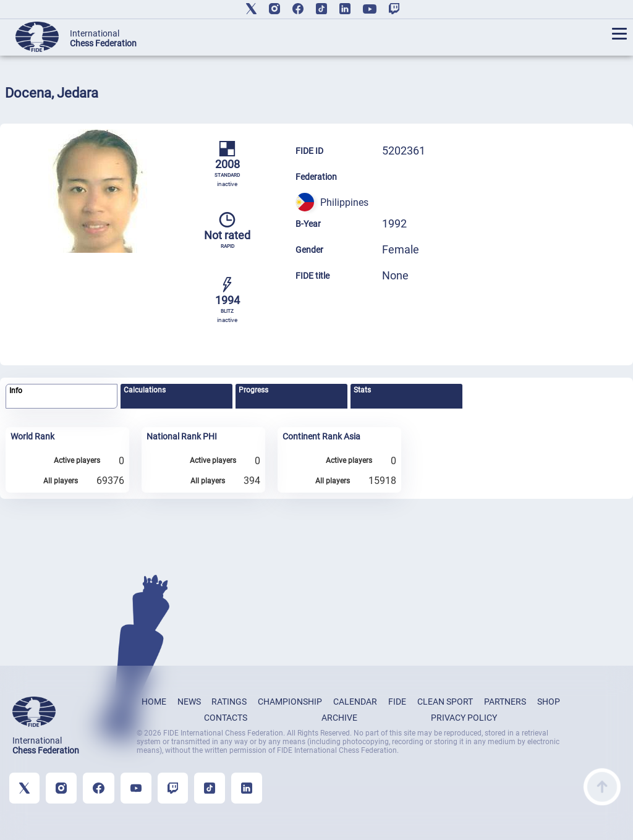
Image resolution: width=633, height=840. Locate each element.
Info (16, 391)
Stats (362, 390)
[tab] (62, 397)
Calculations (145, 390)
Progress (253, 390)
